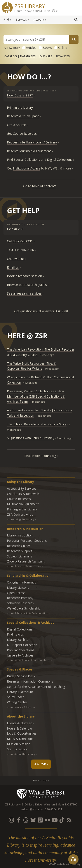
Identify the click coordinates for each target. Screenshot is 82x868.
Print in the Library (20, 107)
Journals (46, 56)
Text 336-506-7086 (20, 250)
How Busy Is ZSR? (20, 95)
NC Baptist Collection (22, 645)
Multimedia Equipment (23, 504)
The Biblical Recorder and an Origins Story (37, 424)
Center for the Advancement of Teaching (36, 687)
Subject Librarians (20, 556)
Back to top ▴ (41, 780)
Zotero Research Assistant (26, 561)
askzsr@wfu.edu (32, 809)
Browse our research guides (27, 285)
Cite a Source (16, 125)
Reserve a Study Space (23, 116)
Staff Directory (17, 749)
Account (39, 20)
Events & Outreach (20, 723)
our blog (50, 456)
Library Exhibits (18, 640)
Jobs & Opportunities (22, 733)
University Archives (20, 655)
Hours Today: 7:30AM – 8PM (32, 11)
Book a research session (24, 276)
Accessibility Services (22, 488)
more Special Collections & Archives (29, 660)
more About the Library (21, 754)
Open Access (16, 593)
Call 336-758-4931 (20, 241)
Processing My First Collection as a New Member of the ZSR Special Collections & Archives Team (36, 396)
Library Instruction (20, 535)
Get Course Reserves (22, 134)
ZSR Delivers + (20, 514)
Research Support (20, 551)
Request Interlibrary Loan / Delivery (32, 142)
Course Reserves (19, 499)
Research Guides (19, 546)
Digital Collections (60, 160)
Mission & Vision (19, 744)
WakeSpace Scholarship (24, 608)
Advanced (63, 56)
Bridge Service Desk (21, 676)
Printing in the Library (22, 509)
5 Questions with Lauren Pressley (31, 438)
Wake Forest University (41, 794)
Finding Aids (15, 634)
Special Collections (27, 160)
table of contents (44, 186)
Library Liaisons (18, 588)
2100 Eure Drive (32, 804)
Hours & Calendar (20, 728)
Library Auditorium (20, 692)
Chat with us (16, 259)
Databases (28, 56)
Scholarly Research (20, 603)
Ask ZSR (61, 311)
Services (21, 20)
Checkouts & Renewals (23, 494)
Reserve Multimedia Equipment (29, 151)
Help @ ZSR (15, 229)
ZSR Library (30, 6)
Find (6, 20)
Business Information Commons (30, 681)
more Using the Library (21, 519)
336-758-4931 (54, 809)
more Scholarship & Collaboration (28, 613)
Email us (13, 267)
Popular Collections (21, 650)
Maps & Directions (20, 739)
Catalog (11, 56)
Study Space (16, 697)
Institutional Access (27, 168)
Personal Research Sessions (27, 541)
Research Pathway (20, 598)
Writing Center (17, 702)
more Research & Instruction (24, 566)
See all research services (24, 293)
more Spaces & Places (20, 707)
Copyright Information (23, 582)
